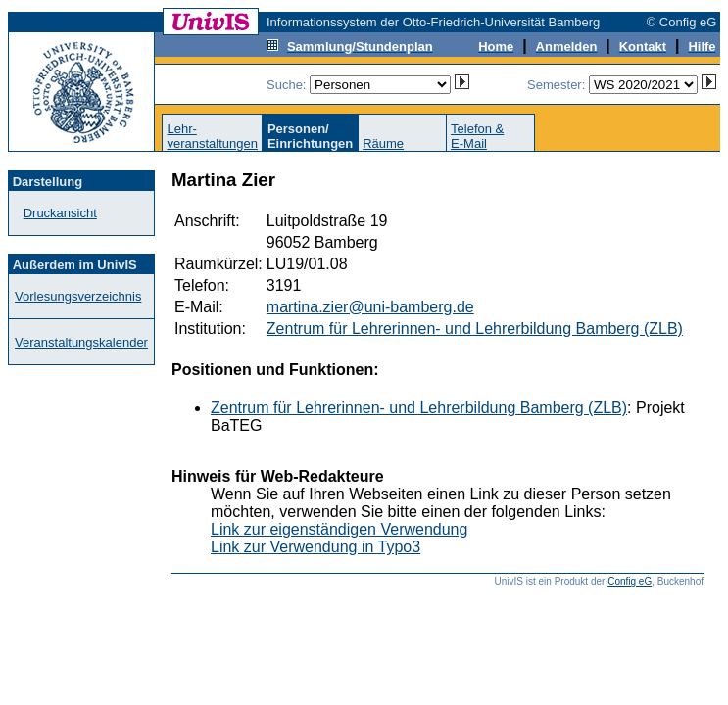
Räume (383, 143)
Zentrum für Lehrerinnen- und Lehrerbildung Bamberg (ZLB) (475, 329)
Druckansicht (60, 213)
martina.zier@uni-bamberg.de (370, 307)
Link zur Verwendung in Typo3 (315, 547)
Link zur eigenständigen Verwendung (339, 529)
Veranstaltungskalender (81, 342)
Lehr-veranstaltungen (212, 136)
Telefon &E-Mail (477, 136)
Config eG (630, 581)
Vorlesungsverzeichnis (78, 296)
